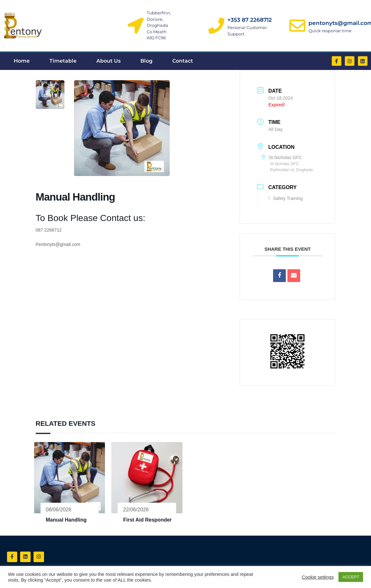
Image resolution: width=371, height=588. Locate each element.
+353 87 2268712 (250, 20)
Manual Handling (66, 520)
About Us (108, 61)
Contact (183, 61)
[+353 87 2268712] (216, 26)
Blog (146, 61)
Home (22, 61)
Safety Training (285, 198)
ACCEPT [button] (351, 577)
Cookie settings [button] (318, 577)
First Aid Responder (147, 520)
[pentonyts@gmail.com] (297, 26)
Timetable (63, 61)
